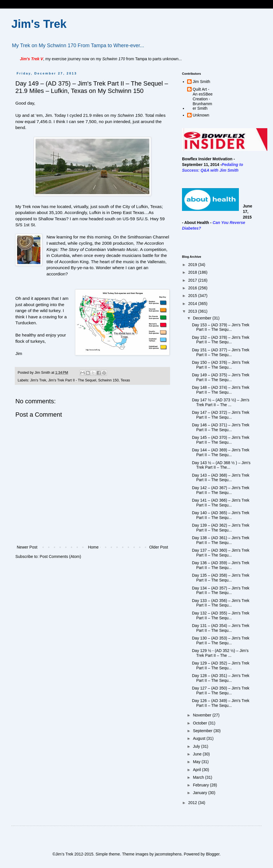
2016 (193, 288)
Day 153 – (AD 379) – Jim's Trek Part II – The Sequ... (221, 327)
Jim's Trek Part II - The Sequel (72, 380)
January (200, 793)
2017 (193, 280)
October (200, 723)
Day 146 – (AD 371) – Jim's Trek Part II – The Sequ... (221, 427)
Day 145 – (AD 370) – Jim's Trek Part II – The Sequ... (221, 440)
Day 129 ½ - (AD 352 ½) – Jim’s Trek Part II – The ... (220, 653)
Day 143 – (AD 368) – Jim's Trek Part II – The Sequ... (221, 478)
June (198, 754)
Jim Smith (201, 82)
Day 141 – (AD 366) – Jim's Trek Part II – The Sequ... (221, 503)
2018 (193, 272)
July (197, 746)
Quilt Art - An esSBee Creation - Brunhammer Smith (203, 99)
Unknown (201, 115)
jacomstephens (168, 854)
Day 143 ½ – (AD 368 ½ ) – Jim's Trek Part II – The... (221, 465)
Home (93, 547)
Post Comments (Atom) (60, 556)
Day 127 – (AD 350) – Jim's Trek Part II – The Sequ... (221, 691)
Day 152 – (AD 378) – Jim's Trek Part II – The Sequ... (221, 340)
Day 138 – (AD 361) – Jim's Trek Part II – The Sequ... (221, 540)
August (199, 738)
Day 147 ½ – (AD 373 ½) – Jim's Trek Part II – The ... (221, 402)
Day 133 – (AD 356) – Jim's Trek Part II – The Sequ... (221, 603)
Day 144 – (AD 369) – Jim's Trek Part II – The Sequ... (221, 452)
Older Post (159, 547)
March (199, 777)
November (202, 715)
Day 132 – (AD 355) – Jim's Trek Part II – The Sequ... (221, 615)
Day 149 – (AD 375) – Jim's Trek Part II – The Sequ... (221, 377)
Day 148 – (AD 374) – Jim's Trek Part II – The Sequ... (221, 390)
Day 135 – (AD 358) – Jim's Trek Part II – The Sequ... (221, 578)
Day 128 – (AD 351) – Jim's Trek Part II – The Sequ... (221, 678)
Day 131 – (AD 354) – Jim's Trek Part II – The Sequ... (221, 628)
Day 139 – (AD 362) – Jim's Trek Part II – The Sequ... (221, 528)
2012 (193, 803)
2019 (193, 265)
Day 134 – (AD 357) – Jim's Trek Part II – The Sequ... (221, 590)
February (201, 785)
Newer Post (27, 547)
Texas (125, 380)
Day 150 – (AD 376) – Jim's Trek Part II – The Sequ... (221, 365)
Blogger (213, 854)
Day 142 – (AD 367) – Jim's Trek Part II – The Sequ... (221, 490)
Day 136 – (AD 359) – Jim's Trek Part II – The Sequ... (221, 565)
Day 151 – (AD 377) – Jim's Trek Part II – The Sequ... (221, 352)
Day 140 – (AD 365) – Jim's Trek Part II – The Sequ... (221, 515)
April (197, 770)
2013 (193, 311)
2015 (193, 296)
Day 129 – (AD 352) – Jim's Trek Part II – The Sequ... (221, 665)
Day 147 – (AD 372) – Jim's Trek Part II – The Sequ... (221, 415)
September (203, 731)
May (197, 762)
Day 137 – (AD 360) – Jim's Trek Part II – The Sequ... (221, 553)
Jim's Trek (39, 24)
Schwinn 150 (108, 380)
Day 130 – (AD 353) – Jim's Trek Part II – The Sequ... (221, 640)
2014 (193, 304)
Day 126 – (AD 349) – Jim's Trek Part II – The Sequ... (221, 703)
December (202, 318)
